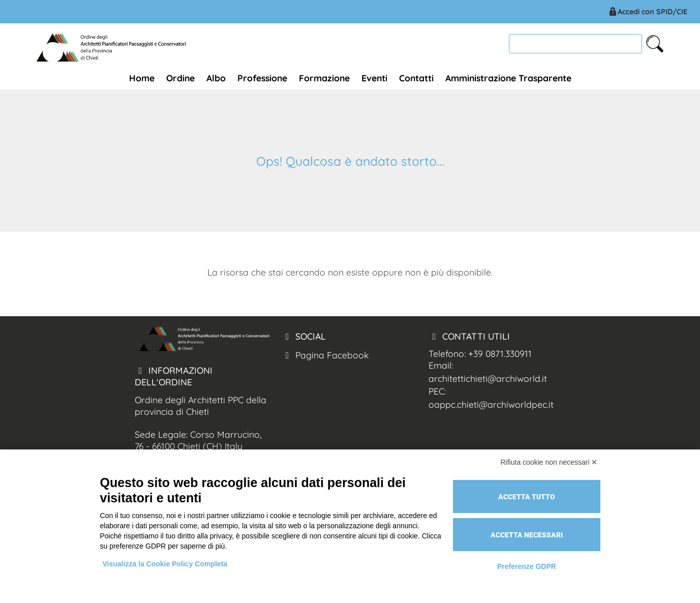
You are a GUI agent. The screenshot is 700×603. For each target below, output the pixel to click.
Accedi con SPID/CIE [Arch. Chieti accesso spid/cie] (647, 12)
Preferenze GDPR (527, 566)
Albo (216, 78)
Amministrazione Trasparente (508, 78)
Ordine (180, 78)
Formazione (324, 78)
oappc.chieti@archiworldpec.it (491, 404)
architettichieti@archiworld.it (488, 378)
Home (142, 78)
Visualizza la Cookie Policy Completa (165, 564)
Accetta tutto (527, 497)
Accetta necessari (527, 535)
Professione (262, 78)
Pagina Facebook (325, 355)
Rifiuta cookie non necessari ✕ (549, 462)
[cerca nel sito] (655, 44)
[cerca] (575, 43)
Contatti (416, 78)
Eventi (374, 78)
